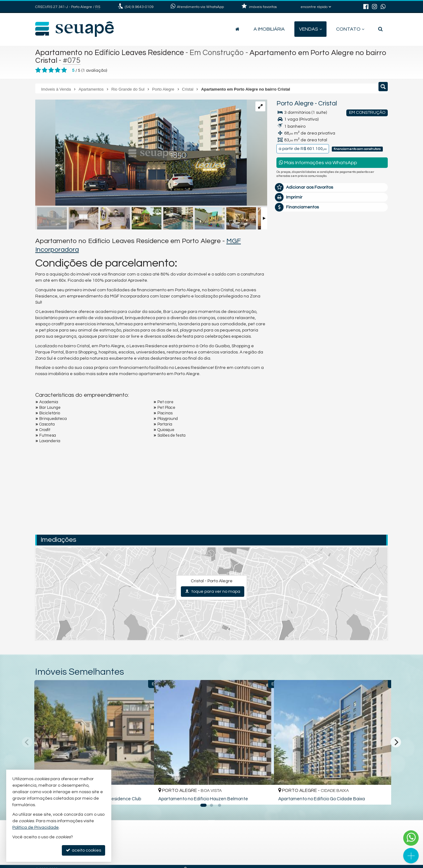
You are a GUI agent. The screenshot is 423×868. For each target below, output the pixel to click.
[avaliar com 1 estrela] (38, 70)
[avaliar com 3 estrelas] (51, 70)
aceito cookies (83, 850)
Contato (350, 29)
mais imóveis (332, 327)
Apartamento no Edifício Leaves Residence (111, 53)
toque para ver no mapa (213, 591)
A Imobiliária (269, 29)
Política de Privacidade (36, 827)
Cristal (328, 103)
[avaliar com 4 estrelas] (58, 70)
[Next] (396, 742)
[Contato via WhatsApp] (411, 838)
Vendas (310, 29)
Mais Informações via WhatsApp (318, 162)
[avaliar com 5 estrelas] (64, 70)
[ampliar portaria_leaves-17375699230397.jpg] (141, 153)
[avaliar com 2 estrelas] (45, 70)
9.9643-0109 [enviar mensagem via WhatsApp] (139, 7)
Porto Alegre (295, 103)
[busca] (380, 29)
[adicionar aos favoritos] (143, 795)
